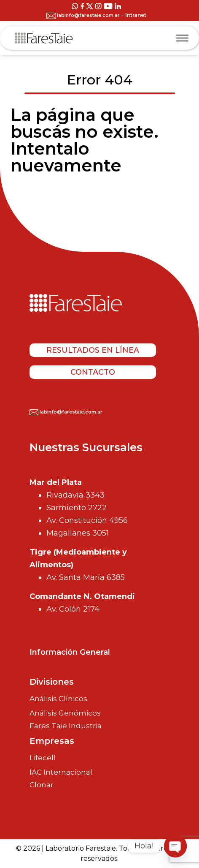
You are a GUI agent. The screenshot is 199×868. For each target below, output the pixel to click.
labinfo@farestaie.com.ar (84, 15)
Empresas (52, 741)
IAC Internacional (61, 772)
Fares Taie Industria (66, 726)
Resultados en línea (93, 350)
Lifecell (43, 758)
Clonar (42, 785)
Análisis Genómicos (65, 713)
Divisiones (52, 682)
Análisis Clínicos (58, 699)
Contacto (93, 372)
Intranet (136, 15)
